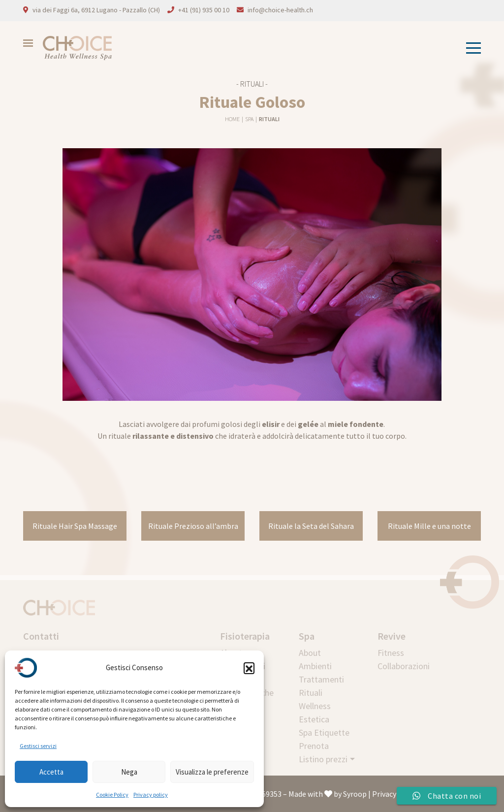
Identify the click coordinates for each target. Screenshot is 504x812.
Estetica (314, 719)
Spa (250, 119)
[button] (249, 668)
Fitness (391, 653)
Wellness (315, 706)
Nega (129, 772)
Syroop (355, 794)
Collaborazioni (404, 666)
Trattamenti (321, 679)
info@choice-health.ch (280, 10)
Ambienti (315, 666)
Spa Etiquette (324, 732)
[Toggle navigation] (471, 48)
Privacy (384, 794)
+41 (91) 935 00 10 (204, 10)
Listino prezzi (323, 759)
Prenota (314, 746)
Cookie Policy (112, 795)
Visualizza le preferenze (212, 772)
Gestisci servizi (38, 746)
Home (233, 119)
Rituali (269, 119)
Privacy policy (151, 795)
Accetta (51, 772)
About (310, 653)
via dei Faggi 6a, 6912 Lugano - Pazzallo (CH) (96, 10)
